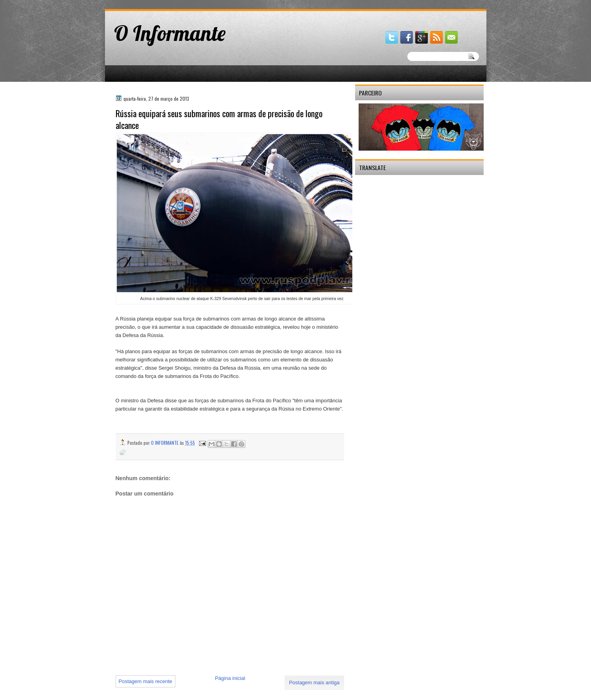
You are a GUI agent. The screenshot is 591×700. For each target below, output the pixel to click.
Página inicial (230, 678)
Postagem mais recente (146, 681)
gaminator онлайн (141, 3)
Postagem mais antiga (314, 682)
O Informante (170, 33)
